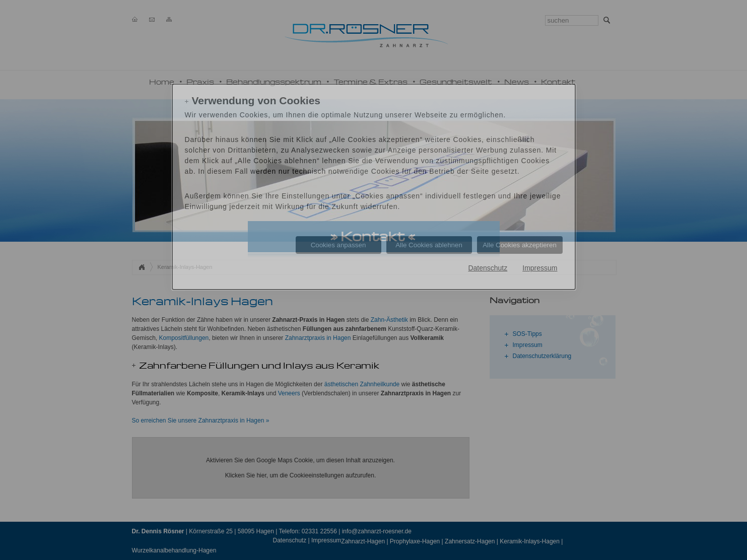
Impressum (540, 268)
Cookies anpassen (338, 245)
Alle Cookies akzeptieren (520, 245)
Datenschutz (488, 268)
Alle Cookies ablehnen (429, 245)
